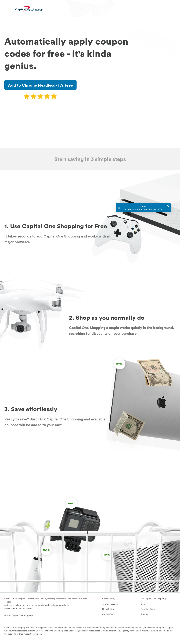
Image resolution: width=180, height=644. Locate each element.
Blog (143, 604)
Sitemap (145, 614)
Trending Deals (148, 609)
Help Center (108, 609)
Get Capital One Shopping (153, 599)
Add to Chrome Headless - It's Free (40, 85)
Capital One (108, 614)
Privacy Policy (109, 599)
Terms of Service (110, 604)
